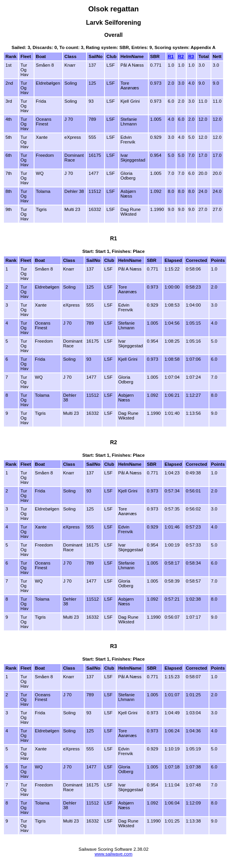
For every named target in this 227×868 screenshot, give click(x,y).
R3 (191, 56)
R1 (171, 56)
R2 (181, 56)
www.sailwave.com (114, 854)
